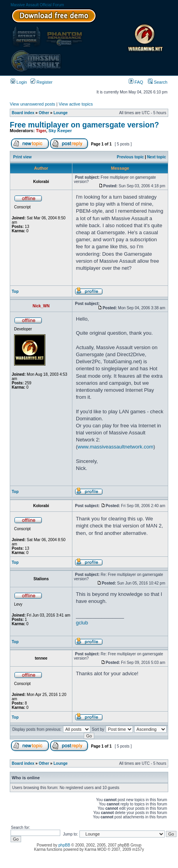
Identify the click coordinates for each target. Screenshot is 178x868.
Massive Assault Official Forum (37, 5)
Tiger (41, 131)
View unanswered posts (32, 104)
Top (15, 291)
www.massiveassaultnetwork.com (115, 447)
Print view (22, 157)
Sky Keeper (60, 131)
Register (41, 82)
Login (19, 82)
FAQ (136, 82)
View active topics (76, 104)
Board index (23, 113)
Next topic (156, 157)
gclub (82, 623)
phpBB (64, 845)
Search (158, 82)
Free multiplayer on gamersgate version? (84, 125)
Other (44, 113)
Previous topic (130, 157)
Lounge (61, 113)
